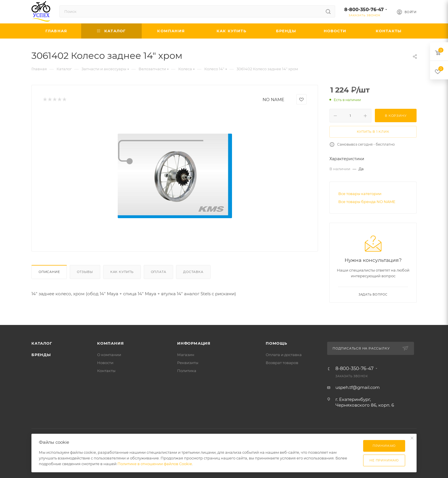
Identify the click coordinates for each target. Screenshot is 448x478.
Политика (187, 371)
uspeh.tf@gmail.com (358, 387)
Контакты (106, 371)
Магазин (186, 355)
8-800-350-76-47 (364, 10)
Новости (105, 363)
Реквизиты (188, 363)
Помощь (276, 343)
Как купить (122, 272)
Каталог (42, 343)
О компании (109, 355)
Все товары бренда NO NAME (367, 202)
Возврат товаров (282, 363)
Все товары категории (360, 194)
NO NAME (273, 100)
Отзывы (85, 272)
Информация (194, 343)
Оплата (159, 272)
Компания (110, 343)
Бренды (41, 355)
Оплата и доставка (284, 355)
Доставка (193, 272)
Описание (49, 272)
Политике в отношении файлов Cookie (155, 464)
